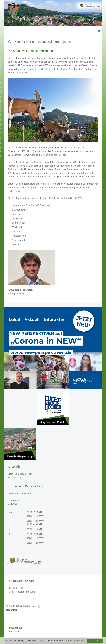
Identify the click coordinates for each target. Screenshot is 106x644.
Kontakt (13, 610)
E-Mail (14, 504)
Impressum (15, 631)
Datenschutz (15, 628)
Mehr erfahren (77, 641)
